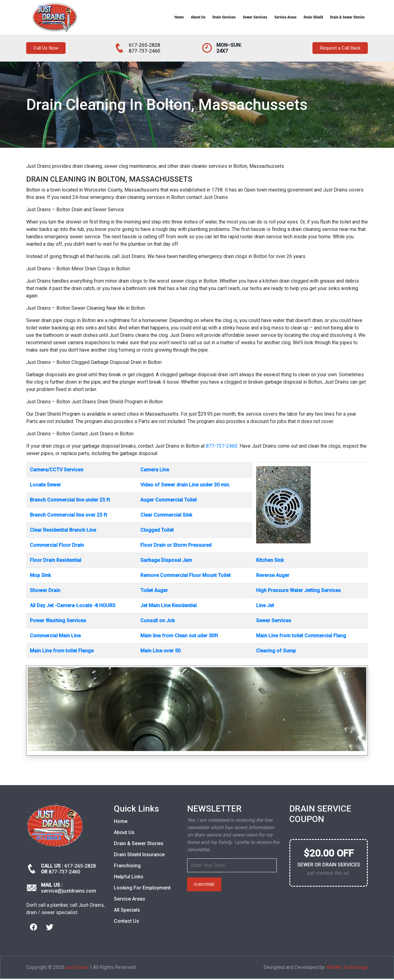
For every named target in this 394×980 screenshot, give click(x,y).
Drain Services (224, 17)
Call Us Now (48, 49)
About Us (198, 17)
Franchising (127, 867)
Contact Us (127, 922)
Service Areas (285, 17)
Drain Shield (313, 17)
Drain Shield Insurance (139, 856)
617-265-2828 (144, 45)
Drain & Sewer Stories (347, 17)
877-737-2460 (144, 51)
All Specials (127, 911)
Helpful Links (129, 878)
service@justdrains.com (68, 892)
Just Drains (77, 968)
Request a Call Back (336, 49)
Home (179, 17)
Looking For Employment (142, 889)
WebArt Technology (347, 968)
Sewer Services (255, 17)
